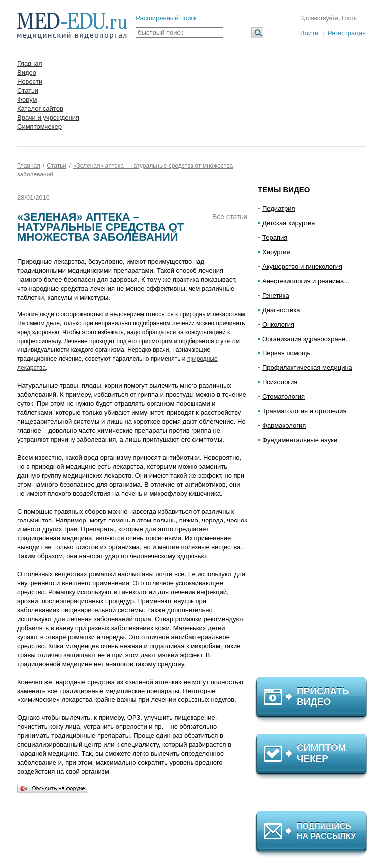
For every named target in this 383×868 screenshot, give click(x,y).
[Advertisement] (316, 565)
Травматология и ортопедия (304, 411)
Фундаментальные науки (300, 440)
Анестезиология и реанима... (306, 281)
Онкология (278, 324)
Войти (309, 33)
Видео (27, 73)
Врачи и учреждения (48, 117)
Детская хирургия (288, 223)
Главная (30, 64)
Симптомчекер (40, 126)
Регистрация (347, 33)
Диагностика (281, 310)
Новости (30, 82)
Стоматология (284, 397)
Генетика (276, 295)
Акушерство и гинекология (302, 266)
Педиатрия (279, 209)
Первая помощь (286, 353)
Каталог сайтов (40, 108)
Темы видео (284, 190)
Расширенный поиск (166, 18)
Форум (27, 99)
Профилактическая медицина (307, 368)
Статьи (28, 90)
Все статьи (230, 217)
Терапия (275, 238)
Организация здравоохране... (306, 339)
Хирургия (276, 252)
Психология (280, 382)
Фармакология (284, 426)
